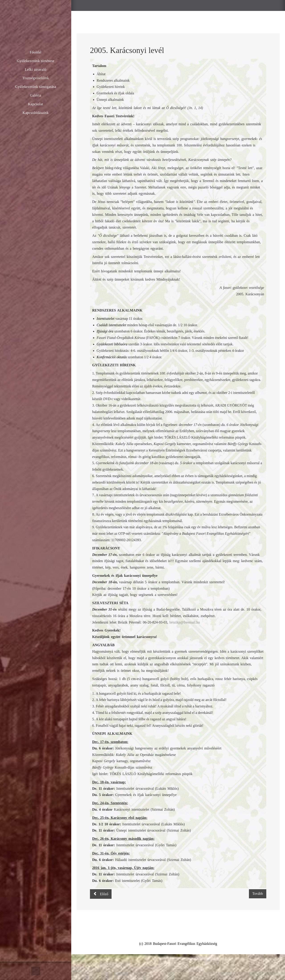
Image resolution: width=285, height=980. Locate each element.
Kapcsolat (36, 104)
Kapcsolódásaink (36, 113)
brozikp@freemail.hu (185, 622)
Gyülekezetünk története (36, 61)
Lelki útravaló (36, 70)
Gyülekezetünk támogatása (36, 87)
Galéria (36, 95)
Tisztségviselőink (36, 78)
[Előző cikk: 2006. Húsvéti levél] (101, 894)
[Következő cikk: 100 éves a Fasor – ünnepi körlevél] (258, 894)
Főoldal (36, 52)
